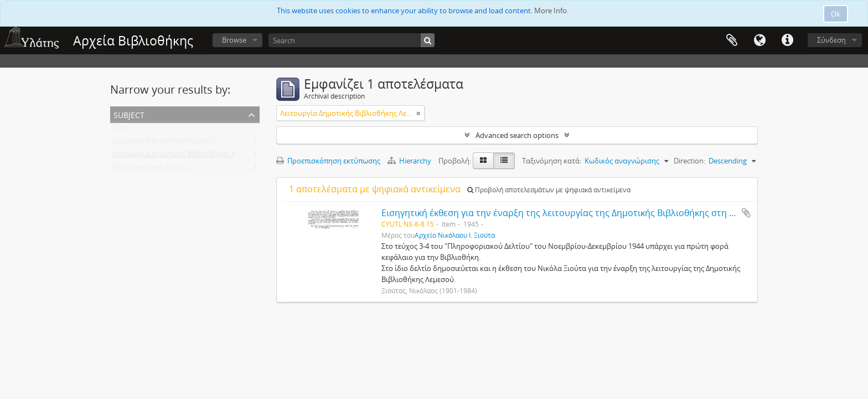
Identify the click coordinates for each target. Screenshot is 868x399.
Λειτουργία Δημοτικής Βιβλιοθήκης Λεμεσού (186, 156)
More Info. (551, 11)
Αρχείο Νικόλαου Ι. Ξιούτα (455, 235)
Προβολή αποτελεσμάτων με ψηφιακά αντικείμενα (549, 190)
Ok (836, 14)
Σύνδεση (831, 40)
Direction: (689, 161)
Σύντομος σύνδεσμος (787, 40)
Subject (129, 114)
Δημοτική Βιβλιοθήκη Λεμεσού (163, 143)
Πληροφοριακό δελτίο (149, 170)
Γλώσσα (759, 40)
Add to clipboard (746, 213)
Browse (234, 40)
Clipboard (732, 40)
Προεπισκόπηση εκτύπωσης (328, 161)
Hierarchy (410, 161)
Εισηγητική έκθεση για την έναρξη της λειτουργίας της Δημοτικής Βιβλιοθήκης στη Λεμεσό (571, 213)
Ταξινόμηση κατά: (552, 161)
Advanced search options (517, 135)
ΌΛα (120, 130)
